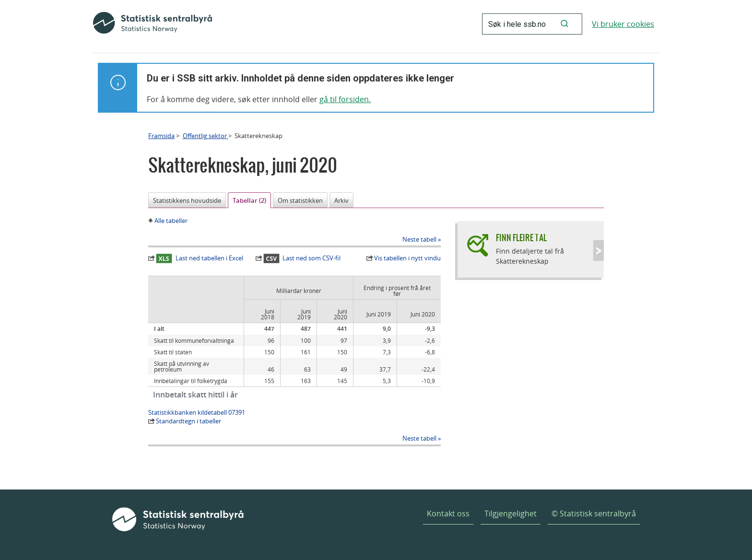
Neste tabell (419, 239)
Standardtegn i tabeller (188, 421)
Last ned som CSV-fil (302, 258)
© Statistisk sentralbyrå (594, 513)
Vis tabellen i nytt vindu (407, 258)
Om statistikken (300, 200)
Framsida (161, 136)
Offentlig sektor (206, 136)
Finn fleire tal (521, 238)
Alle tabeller (171, 221)
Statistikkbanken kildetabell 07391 (197, 412)
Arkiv (341, 200)
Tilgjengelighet (511, 513)
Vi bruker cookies (623, 24)
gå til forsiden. (345, 99)
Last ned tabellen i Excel (200, 258)
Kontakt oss (448, 513)
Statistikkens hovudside (187, 200)
